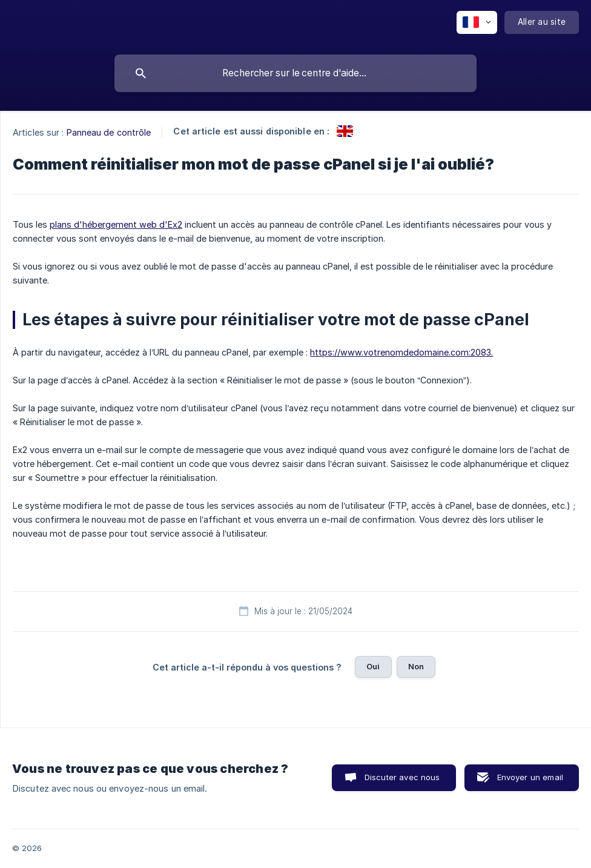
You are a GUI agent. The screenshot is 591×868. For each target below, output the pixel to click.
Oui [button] (373, 666)
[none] (477, 22)
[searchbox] (295, 73)
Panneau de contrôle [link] (109, 132)
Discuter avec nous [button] (402, 777)
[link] (345, 131)
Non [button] (416, 666)
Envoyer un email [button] (530, 777)
